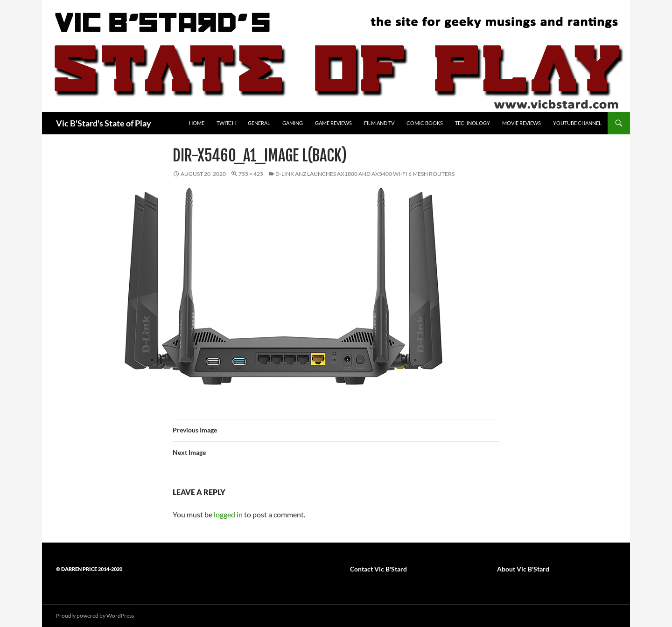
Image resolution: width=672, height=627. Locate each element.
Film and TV (379, 123)
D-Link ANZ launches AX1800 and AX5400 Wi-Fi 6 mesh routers (365, 174)
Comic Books (425, 123)
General (259, 123)
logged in (228, 514)
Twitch (226, 123)
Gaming (293, 123)
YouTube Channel (577, 123)
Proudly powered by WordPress (95, 616)
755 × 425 (251, 174)
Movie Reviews (521, 123)
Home (197, 123)
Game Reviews (333, 123)
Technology (472, 123)
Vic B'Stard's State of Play (104, 123)
